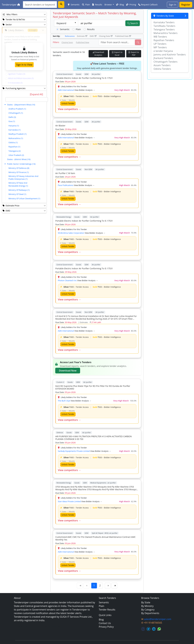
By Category (148, 610)
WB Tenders (160, 37)
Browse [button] (108, 5)
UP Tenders (160, 44)
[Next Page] (108, 586)
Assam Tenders (162, 65)
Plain (86, 5)
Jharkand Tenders (163, 58)
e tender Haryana (163, 51)
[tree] (27, 149)
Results (97, 5)
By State (146, 602)
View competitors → (69, 109)
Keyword (61, 23)
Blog (120, 5)
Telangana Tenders (164, 30)
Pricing (131, 5)
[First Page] (80, 586)
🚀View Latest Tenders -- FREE (107, 66)
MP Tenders (160, 47)
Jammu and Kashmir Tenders (170, 55)
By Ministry (147, 606)
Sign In (173, 5)
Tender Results (107, 610)
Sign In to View (24, 65)
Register (186, 5)
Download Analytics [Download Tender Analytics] (98, 54)
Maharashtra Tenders (165, 33)
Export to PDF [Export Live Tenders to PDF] (134, 54)
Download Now (68, 371)
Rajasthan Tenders (164, 40)
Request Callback (148, 5)
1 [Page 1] (94, 585)
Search (133, 23)
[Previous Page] (86, 586)
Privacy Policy (106, 627)
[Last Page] (114, 586)
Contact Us (105, 623)
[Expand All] (36, 94)
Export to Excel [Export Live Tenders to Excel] (117, 54)
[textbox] (27, 100)
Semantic (74, 5)
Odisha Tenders (162, 69)
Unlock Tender (68, 103)
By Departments (150, 613)
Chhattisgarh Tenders (165, 62)
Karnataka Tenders (164, 22)
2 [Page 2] (100, 585)
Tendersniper (11, 5)
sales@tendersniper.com (158, 619)
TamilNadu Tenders (164, 26)
